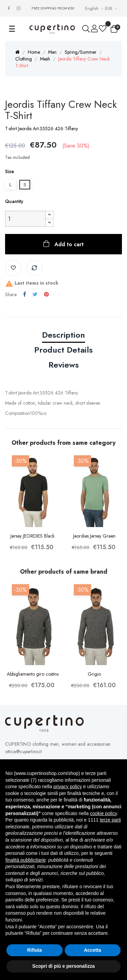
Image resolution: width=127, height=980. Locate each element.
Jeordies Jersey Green (94, 536)
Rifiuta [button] (35, 950)
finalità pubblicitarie (26, 860)
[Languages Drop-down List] (95, 8)
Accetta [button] (93, 950)
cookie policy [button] (103, 813)
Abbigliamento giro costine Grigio (33, 674)
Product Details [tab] (63, 350)
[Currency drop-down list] (112, 8)
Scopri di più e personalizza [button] (63, 966)
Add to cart (68, 244)
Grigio (94, 674)
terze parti (110, 820)
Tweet (35, 294)
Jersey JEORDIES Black (33, 536)
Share (25, 294)
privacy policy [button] (68, 787)
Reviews (64, 365)
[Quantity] (25, 219)
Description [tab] (63, 335)
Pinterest (46, 294)
